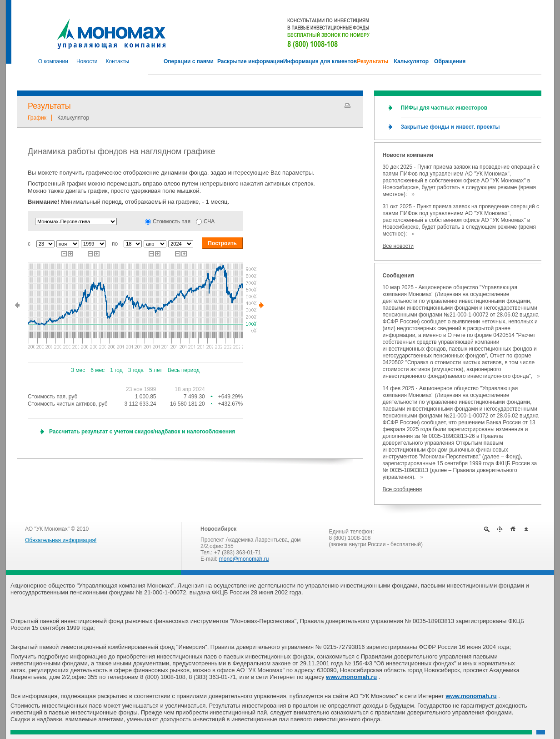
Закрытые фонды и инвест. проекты (450, 127)
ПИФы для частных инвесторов (444, 108)
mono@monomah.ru (244, 559)
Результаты (49, 106)
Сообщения (398, 276)
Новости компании (408, 155)
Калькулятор (73, 118)
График (37, 118)
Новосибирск (218, 529)
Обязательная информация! (61, 540)
